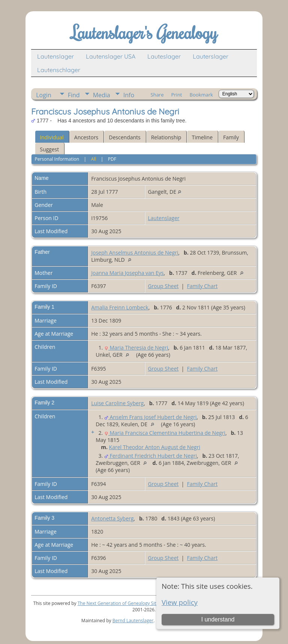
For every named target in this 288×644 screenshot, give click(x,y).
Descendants (124, 137)
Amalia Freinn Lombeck (120, 307)
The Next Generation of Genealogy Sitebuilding (127, 603)
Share (157, 95)
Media (102, 95)
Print (176, 95)
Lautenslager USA (111, 56)
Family (231, 137)
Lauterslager (211, 56)
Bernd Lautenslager (133, 621)
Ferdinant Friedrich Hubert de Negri (151, 456)
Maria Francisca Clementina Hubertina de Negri (165, 433)
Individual (52, 137)
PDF (112, 159)
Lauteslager (164, 56)
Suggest (49, 149)
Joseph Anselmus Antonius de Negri (135, 253)
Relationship (166, 137)
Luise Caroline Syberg (117, 403)
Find (74, 95)
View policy (180, 602)
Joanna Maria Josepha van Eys (127, 273)
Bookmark (201, 95)
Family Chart (202, 286)
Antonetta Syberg (112, 518)
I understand (218, 619)
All (94, 159)
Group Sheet (163, 286)
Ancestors (86, 137)
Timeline (202, 137)
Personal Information (57, 159)
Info (129, 95)
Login (44, 95)
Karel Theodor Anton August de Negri (155, 447)
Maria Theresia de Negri (136, 348)
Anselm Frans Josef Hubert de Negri (150, 417)
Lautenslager (55, 56)
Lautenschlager (59, 70)
